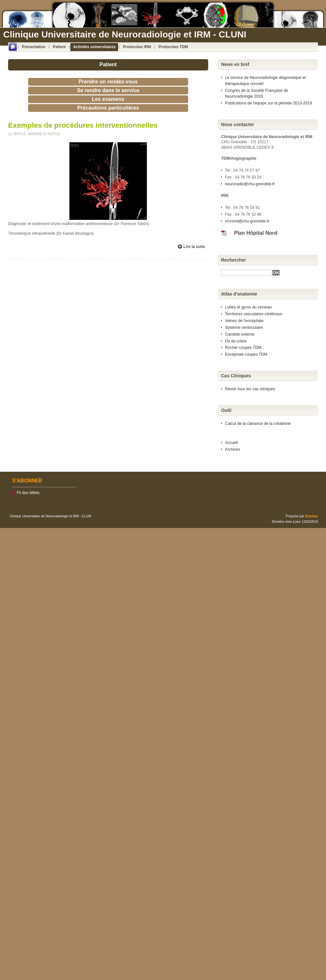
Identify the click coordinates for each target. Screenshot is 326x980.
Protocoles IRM (137, 47)
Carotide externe (240, 334)
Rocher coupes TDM (243, 348)
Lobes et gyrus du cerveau (248, 307)
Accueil (231, 443)
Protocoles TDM (173, 47)
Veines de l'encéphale (244, 321)
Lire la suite (194, 247)
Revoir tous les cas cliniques (250, 389)
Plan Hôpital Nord (256, 233)
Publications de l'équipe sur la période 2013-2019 (268, 103)
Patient (59, 47)
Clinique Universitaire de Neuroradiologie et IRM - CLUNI (125, 34)
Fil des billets (28, 493)
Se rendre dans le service (108, 90)
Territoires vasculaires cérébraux (254, 314)
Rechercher (234, 260)
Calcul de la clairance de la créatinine (258, 424)
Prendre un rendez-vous (108, 82)
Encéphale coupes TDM (246, 354)
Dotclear (311, 516)
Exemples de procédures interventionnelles (83, 125)
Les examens (108, 99)
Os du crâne (236, 341)
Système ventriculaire (244, 328)
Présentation (34, 47)
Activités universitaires (94, 47)
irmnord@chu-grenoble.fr (247, 221)
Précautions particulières (108, 108)
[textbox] (246, 273)
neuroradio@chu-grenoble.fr (250, 184)
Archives (233, 449)
